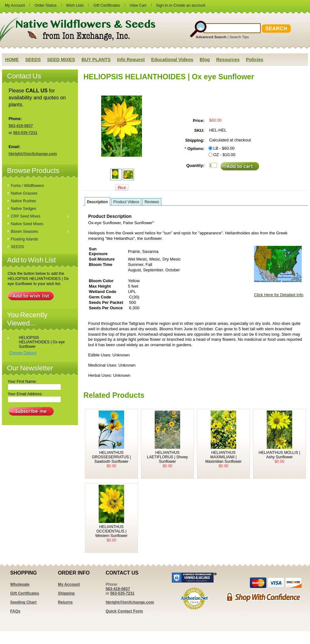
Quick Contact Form (124, 611)
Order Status (45, 5)
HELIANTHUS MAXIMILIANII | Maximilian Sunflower (223, 457)
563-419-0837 (21, 126)
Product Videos (126, 202)
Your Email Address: (25, 394)
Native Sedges (24, 209)
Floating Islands (25, 239)
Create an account (189, 5)
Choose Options (23, 353)
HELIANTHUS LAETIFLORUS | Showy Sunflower (167, 457)
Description (97, 202)
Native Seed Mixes (27, 224)
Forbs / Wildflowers (27, 186)
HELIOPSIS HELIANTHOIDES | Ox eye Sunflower (42, 342)
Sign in (162, 5)
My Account (15, 5)
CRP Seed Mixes (39, 217)
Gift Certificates (107, 5)
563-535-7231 (25, 133)
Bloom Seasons (39, 232)
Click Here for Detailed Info (279, 295)
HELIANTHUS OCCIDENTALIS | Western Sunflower (111, 531)
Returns (65, 602)
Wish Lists (75, 5)
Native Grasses (24, 193)
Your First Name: (22, 382)
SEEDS (17, 247)
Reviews (152, 202)
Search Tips (239, 37)
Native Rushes (24, 201)
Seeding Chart (23, 602)
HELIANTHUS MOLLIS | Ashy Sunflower (279, 455)
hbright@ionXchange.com (33, 154)
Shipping (66, 593)
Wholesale (20, 584)
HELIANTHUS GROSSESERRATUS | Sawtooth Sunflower (112, 457)
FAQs (15, 611)
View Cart (138, 5)
